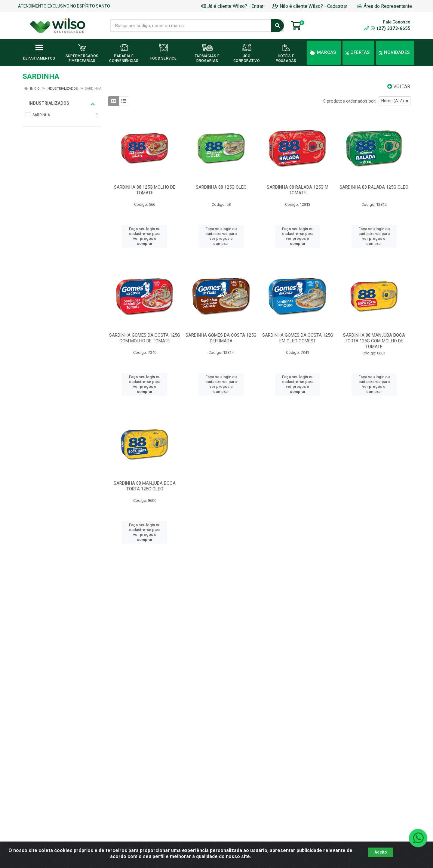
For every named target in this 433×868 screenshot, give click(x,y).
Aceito (381, 852)
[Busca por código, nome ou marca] (191, 26)
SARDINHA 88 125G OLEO (221, 187)
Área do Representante (385, 6)
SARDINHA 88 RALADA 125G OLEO (374, 187)
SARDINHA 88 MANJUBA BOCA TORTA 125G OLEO (145, 486)
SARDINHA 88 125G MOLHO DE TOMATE (145, 190)
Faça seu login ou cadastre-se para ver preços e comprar (145, 236)
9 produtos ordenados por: (350, 101)
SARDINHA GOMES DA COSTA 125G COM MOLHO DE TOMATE (145, 338)
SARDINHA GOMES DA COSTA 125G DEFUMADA (221, 338)
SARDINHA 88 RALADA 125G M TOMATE (298, 190)
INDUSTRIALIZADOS (62, 103)
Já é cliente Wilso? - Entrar (232, 6)
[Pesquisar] (278, 26)
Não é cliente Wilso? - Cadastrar (310, 6)
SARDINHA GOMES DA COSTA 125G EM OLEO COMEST (298, 338)
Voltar (399, 86)
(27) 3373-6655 (391, 28)
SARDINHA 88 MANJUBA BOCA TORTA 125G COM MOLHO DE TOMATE (374, 341)
